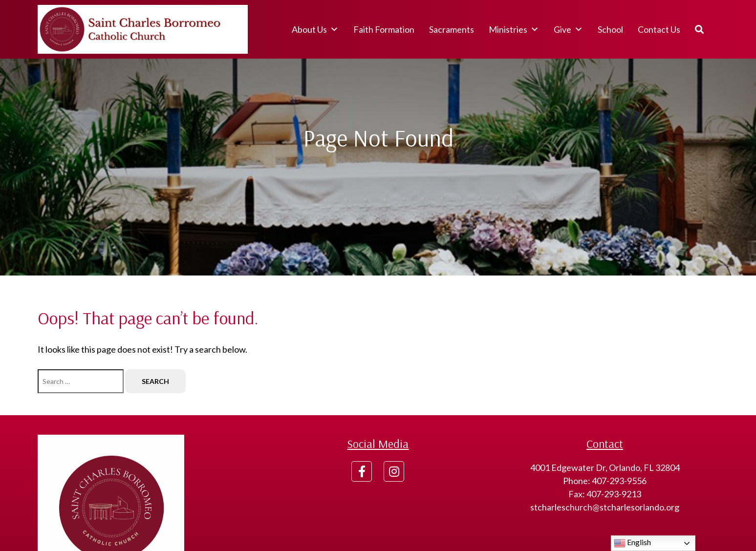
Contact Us (659, 29)
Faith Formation (384, 29)
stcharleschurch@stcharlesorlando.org (605, 507)
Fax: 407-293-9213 (605, 494)
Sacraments (452, 29)
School (610, 29)
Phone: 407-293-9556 (605, 481)
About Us (315, 29)
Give (568, 29)
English (632, 543)
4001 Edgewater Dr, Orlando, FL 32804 (605, 467)
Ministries (514, 29)
